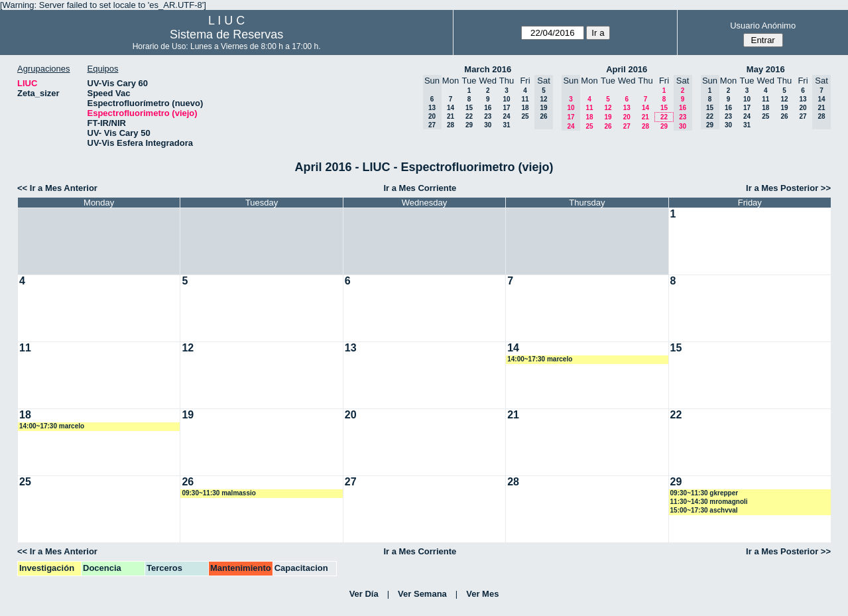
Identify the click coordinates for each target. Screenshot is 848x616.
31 (506, 125)
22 (469, 116)
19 (608, 117)
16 (488, 108)
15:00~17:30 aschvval (704, 510)
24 (506, 116)
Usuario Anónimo (763, 26)
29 (469, 125)
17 (506, 108)
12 (608, 108)
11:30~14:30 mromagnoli (709, 502)
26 (608, 126)
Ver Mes (482, 594)
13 (627, 108)
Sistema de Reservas (226, 34)
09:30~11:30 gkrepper (704, 493)
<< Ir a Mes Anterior (57, 188)
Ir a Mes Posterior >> (788, 188)
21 (451, 116)
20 (627, 117)
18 (525, 108)
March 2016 (488, 69)
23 (488, 116)
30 (488, 125)
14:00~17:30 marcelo (540, 359)
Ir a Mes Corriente (420, 188)
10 (506, 99)
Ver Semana (422, 594)
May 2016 (766, 69)
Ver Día (364, 594)
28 (451, 125)
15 (469, 108)
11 (525, 99)
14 (451, 108)
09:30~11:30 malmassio (218, 493)
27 (627, 126)
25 (525, 116)
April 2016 (627, 69)
